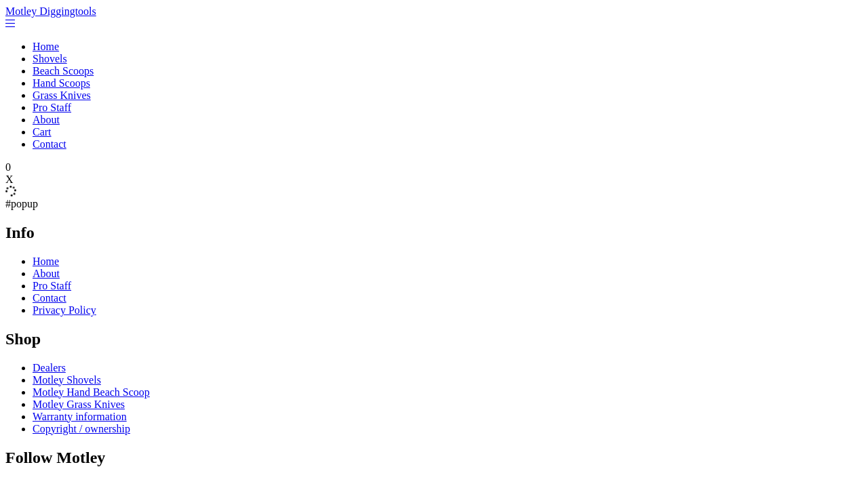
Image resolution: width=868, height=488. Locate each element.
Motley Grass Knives (79, 404)
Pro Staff (52, 107)
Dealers (49, 368)
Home (46, 46)
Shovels (50, 59)
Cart (42, 132)
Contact (50, 144)
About (46, 120)
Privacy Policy (64, 310)
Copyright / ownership (81, 429)
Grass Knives (62, 95)
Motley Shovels (67, 380)
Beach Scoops (63, 71)
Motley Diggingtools (51, 11)
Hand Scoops (61, 83)
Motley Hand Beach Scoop (91, 392)
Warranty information (80, 416)
